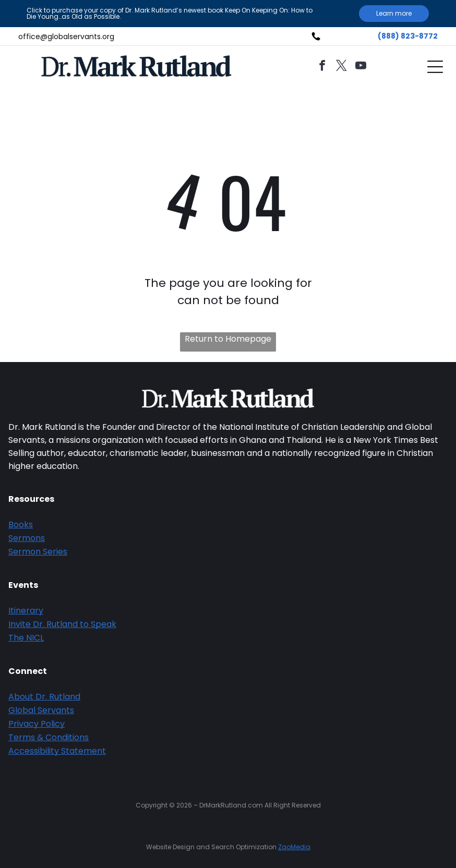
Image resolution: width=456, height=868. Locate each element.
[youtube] (361, 67)
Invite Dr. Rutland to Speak (62, 624)
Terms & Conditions (49, 737)
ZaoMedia (294, 847)
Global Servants (41, 710)
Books (21, 525)
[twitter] (341, 67)
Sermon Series (38, 552)
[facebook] (322, 67)
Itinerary (26, 611)
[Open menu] (435, 67)
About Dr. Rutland (44, 697)
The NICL (26, 638)
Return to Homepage (228, 339)
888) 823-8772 (410, 36)
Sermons (27, 538)
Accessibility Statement (57, 751)
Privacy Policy (37, 724)
